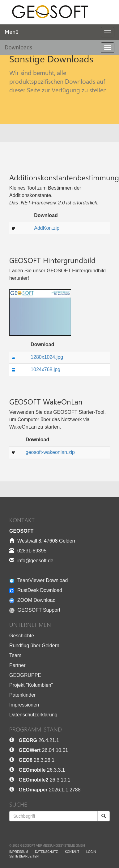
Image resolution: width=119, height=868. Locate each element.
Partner (17, 665)
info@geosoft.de (35, 561)
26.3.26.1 (36, 760)
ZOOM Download (32, 600)
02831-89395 (32, 551)
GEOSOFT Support (35, 610)
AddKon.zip (47, 228)
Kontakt (72, 852)
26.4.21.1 (39, 740)
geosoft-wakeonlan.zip (50, 452)
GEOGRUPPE (25, 675)
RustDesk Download (36, 590)
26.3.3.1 (42, 770)
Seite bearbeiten (24, 856)
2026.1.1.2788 (49, 790)
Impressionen (24, 705)
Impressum (19, 852)
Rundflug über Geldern (34, 646)
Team (15, 655)
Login (91, 852)
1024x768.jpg (45, 369)
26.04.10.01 (43, 750)
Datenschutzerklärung (33, 715)
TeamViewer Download (38, 580)
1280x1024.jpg (47, 357)
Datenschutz (46, 852)
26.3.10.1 (44, 780)
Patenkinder (22, 695)
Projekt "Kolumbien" (31, 685)
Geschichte (22, 636)
